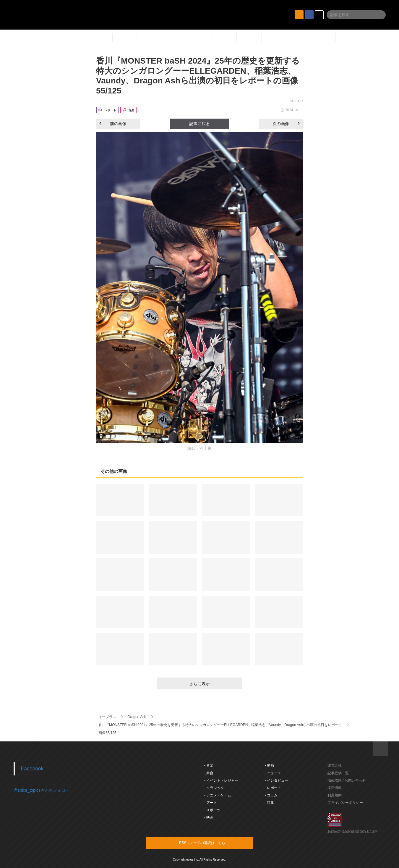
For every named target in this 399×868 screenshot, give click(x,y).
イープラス (107, 717)
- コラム (271, 795)
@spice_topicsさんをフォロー (42, 790)
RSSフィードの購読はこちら (211, 843)
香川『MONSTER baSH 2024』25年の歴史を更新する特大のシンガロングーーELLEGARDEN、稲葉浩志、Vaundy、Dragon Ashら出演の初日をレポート (220, 725)
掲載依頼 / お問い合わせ (347, 780)
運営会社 (335, 765)
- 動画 (269, 765)
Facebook (32, 769)
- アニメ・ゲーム (218, 795)
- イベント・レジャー (221, 780)
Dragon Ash (137, 717)
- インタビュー (276, 780)
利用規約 (335, 795)
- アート (211, 803)
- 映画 (209, 817)
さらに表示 (199, 684)
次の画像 (286, 124)
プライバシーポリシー (345, 803)
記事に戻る (199, 124)
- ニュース (273, 773)
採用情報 (335, 788)
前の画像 (113, 124)
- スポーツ (212, 810)
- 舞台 (209, 773)
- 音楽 (209, 765)
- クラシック (214, 788)
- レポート (273, 788)
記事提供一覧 (338, 773)
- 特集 (269, 803)
